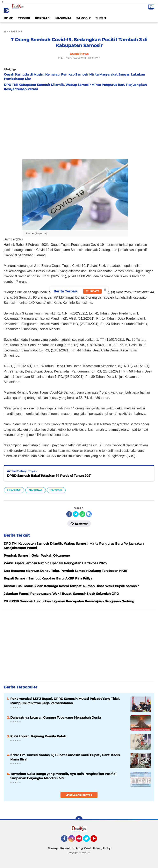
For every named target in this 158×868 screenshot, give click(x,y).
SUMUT (101, 18)
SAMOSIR (83, 18)
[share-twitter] (76, 514)
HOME (8, 18)
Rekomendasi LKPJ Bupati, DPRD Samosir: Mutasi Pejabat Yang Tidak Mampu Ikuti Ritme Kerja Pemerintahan (65, 701)
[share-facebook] (69, 514)
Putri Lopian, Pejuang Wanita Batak (38, 736)
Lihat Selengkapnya (79, 795)
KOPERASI (43, 18)
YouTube (97, 840)
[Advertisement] (79, 124)
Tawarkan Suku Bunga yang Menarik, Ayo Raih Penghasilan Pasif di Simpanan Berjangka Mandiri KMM (63, 776)
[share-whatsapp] (82, 514)
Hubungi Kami (81, 848)
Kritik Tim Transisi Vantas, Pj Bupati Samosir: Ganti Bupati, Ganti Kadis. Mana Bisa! (65, 757)
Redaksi (65, 848)
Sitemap (53, 848)
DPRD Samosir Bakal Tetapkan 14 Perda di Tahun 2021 (49, 476)
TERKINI (24, 18)
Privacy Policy (102, 848)
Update (92, 291)
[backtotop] (79, 820)
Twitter (88, 840)
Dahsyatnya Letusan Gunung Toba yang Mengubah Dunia (56, 717)
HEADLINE (14, 490)
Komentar (79, 523)
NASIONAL (63, 18)
